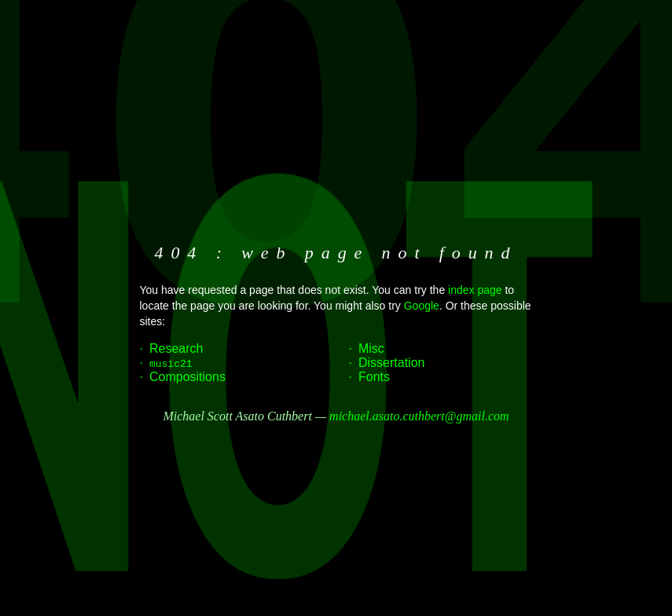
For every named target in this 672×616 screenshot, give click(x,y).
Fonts (374, 377)
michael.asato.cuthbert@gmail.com (419, 416)
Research (176, 348)
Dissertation (391, 363)
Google (422, 306)
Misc (371, 348)
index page (475, 290)
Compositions (187, 377)
